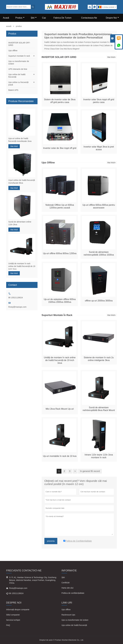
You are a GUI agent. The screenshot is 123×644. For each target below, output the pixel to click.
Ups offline (13, 51)
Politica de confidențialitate (73, 593)
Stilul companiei (13, 615)
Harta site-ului (67, 588)
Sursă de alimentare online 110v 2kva (20, 223)
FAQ (8, 625)
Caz (44, 18)
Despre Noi (112, 18)
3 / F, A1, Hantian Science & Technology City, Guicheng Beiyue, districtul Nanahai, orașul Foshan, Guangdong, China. (33, 580)
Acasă (6, 18)
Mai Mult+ (112, 57)
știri (34, 18)
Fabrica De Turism (62, 18)
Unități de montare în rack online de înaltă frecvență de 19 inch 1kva (22, 266)
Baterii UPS (13, 90)
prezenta (51, 541)
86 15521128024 (16, 298)
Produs (20, 18)
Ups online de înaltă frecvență (74, 625)
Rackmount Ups (68, 615)
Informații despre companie (18, 610)
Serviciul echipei (13, 620)
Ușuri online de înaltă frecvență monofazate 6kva (22, 182)
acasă (9, 26)
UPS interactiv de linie (18, 69)
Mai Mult (14, 146)
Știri (63, 577)
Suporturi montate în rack (19, 56)
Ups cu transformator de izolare (75, 620)
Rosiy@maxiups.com (17, 307)
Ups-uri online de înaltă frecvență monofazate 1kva (20, 140)
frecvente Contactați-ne (24, 571)
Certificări (66, 583)
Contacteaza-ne (89, 18)
